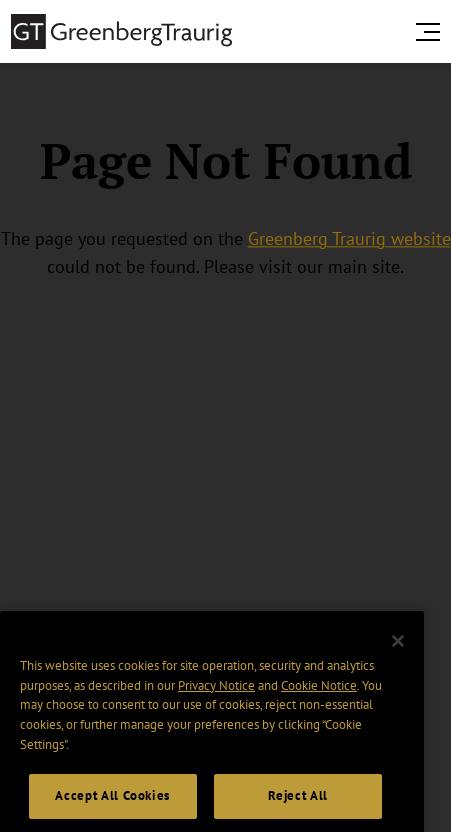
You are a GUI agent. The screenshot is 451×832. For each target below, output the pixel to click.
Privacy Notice (216, 695)
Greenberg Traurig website (349, 238)
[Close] (398, 652)
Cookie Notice (319, 695)
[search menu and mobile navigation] (432, 32)
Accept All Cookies (112, 806)
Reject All (298, 806)
